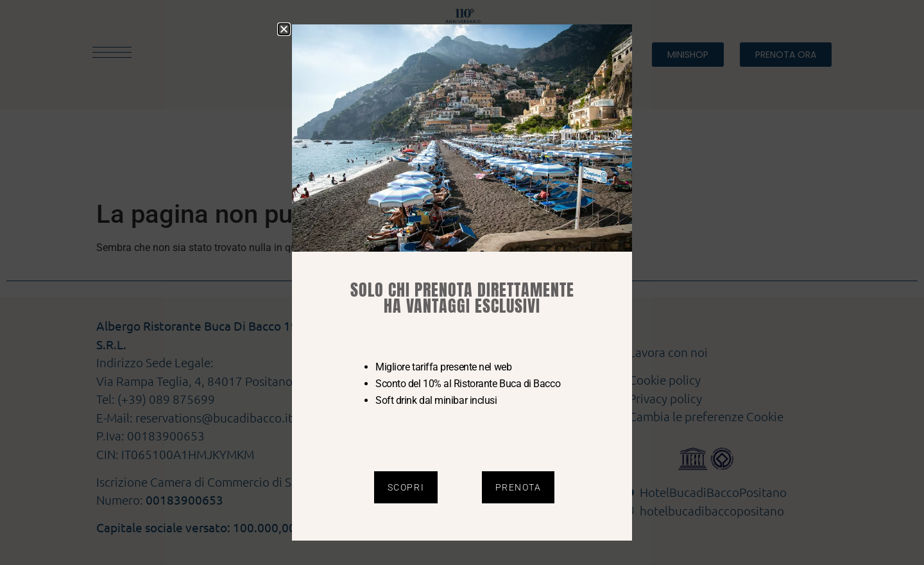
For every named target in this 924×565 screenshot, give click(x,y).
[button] (284, 29)
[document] (462, 282)
